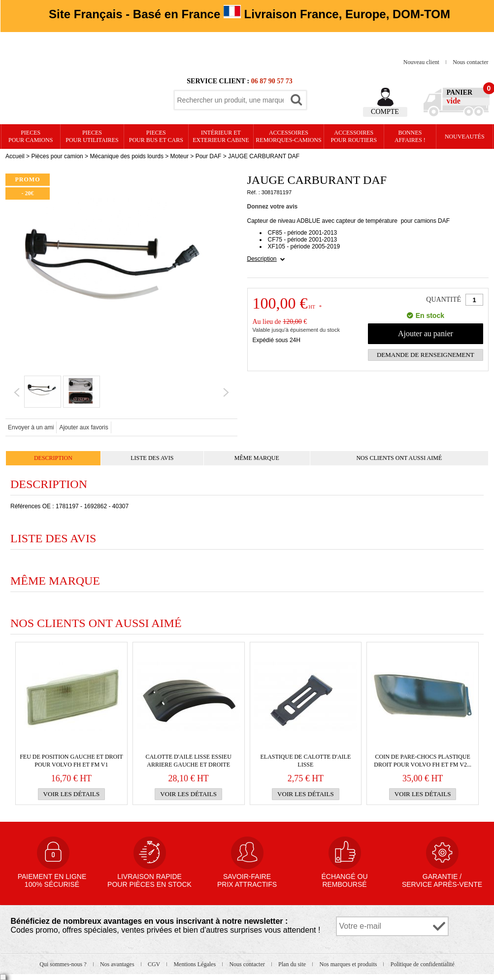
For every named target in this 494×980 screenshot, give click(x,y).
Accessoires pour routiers (354, 136)
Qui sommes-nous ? (64, 964)
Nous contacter (470, 62)
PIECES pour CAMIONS (31, 136)
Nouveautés (465, 137)
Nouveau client (422, 62)
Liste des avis (152, 458)
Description (262, 259)
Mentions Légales (195, 964)
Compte (385, 112)
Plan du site (293, 964)
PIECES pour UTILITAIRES (92, 136)
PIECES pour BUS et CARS (156, 136)
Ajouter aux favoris (83, 427)
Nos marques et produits (349, 964)
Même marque (257, 458)
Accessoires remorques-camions (288, 136)
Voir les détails (72, 794)
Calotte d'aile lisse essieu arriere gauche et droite (188, 761)
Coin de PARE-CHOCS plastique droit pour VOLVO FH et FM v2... (423, 761)
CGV (155, 964)
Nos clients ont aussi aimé (399, 458)
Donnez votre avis (273, 207)
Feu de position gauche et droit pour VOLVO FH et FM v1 (71, 761)
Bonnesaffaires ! (410, 136)
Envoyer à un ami (31, 427)
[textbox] (231, 100)
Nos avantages (118, 964)
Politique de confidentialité (423, 964)
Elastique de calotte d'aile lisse (305, 761)
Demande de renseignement (426, 355)
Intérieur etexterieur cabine (221, 136)
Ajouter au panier (426, 333)
